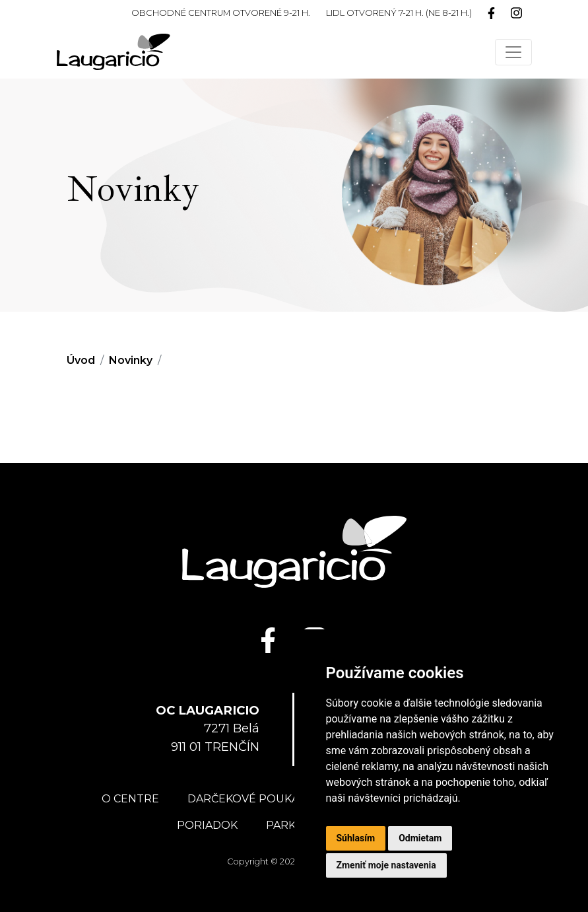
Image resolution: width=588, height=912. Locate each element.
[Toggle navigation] (513, 52)
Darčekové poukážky (253, 799)
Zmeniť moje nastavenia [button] (386, 865)
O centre (130, 799)
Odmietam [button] (420, 838)
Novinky (131, 360)
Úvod (81, 360)
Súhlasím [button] (356, 838)
